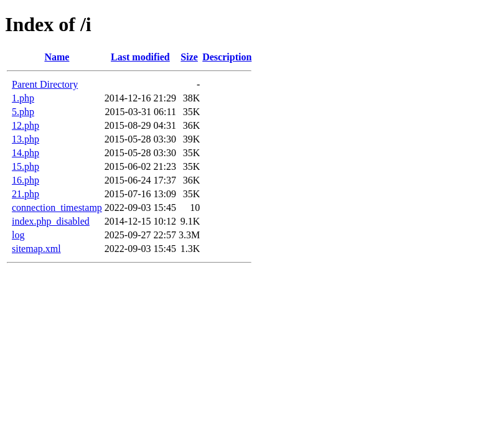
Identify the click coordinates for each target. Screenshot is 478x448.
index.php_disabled (51, 221)
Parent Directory (45, 84)
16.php (26, 180)
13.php (26, 139)
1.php (23, 98)
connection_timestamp (57, 208)
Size (189, 57)
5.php (23, 112)
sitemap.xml (36, 249)
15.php (26, 166)
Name (57, 57)
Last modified (140, 57)
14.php (26, 153)
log (18, 235)
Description (227, 57)
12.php (26, 125)
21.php (26, 194)
